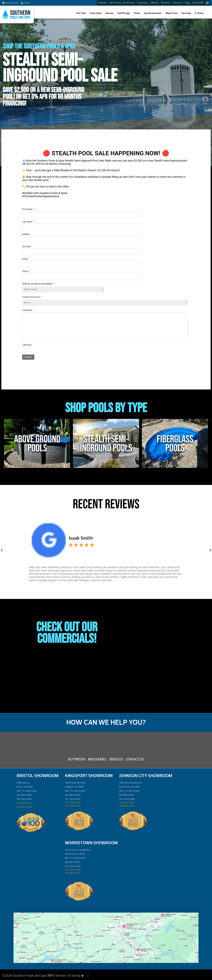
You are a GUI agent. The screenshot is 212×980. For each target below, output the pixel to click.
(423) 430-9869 (127, 803)
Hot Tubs (81, 13)
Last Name (28, 222)
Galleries (154, 3)
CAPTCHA (27, 345)
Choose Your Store (32, 297)
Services (186, 13)
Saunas (109, 13)
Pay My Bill (198, 3)
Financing (142, 3)
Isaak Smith (81, 538)
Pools (137, 13)
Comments (27, 310)
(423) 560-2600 (73, 870)
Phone (26, 271)
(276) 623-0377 (24, 803)
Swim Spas (96, 13)
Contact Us (135, 759)
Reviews (166, 3)
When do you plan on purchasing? (38, 284)
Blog (187, 3)
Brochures (129, 3)
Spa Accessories (153, 13)
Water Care (172, 13)
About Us (178, 3)
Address (26, 234)
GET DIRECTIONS (25, 807)
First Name (28, 209)
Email (26, 259)
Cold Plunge (124, 13)
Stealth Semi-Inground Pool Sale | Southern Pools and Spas (17, 14)
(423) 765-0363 (72, 803)
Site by (78, 976)
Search (207, 3)
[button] (2, 550)
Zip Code (27, 247)
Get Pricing (115, 3)
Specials (102, 3)
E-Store (199, 13)
